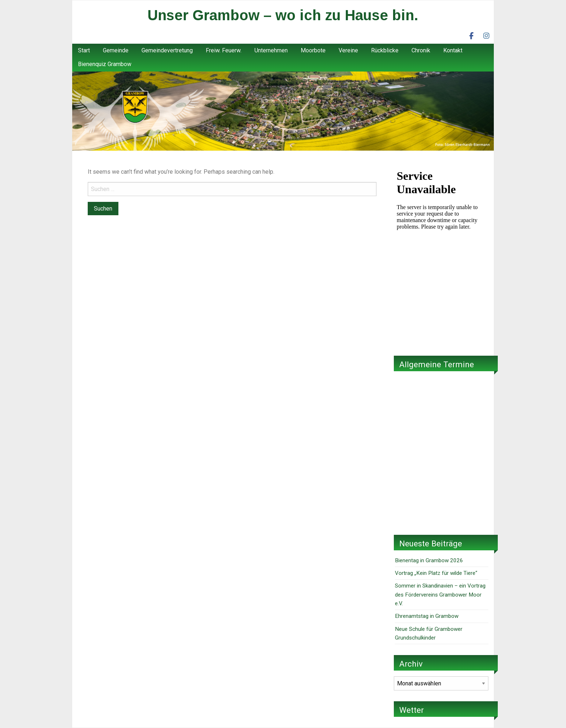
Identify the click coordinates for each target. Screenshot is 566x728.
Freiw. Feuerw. (224, 50)
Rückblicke (385, 50)
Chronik (421, 50)
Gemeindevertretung (167, 50)
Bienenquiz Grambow (105, 64)
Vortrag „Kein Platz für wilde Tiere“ (436, 573)
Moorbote (313, 50)
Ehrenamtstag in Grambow (427, 616)
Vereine (348, 50)
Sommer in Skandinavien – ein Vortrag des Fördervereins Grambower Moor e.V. (440, 595)
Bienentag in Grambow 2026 (429, 560)
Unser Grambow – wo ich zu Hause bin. (283, 15)
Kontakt (453, 50)
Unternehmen (271, 50)
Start (84, 50)
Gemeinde (116, 50)
